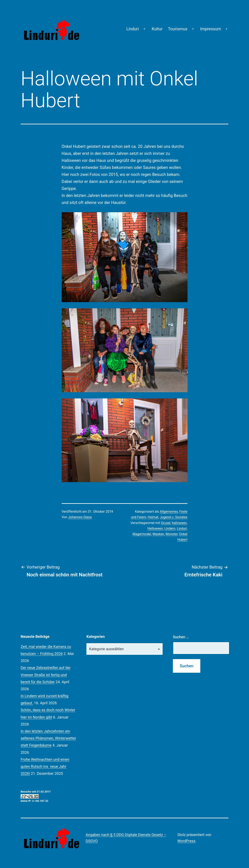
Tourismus (178, 29)
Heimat (153, 517)
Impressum (211, 29)
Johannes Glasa (80, 517)
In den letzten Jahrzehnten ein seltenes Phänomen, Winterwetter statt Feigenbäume (48, 738)
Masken (158, 534)
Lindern (170, 528)
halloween (179, 523)
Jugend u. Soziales (174, 517)
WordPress (186, 841)
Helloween (155, 528)
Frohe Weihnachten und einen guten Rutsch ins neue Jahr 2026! (45, 766)
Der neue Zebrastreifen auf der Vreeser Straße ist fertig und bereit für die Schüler (46, 675)
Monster (172, 534)
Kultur (157, 29)
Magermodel (142, 534)
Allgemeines (169, 512)
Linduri (133, 29)
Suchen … (181, 637)
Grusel (166, 523)
